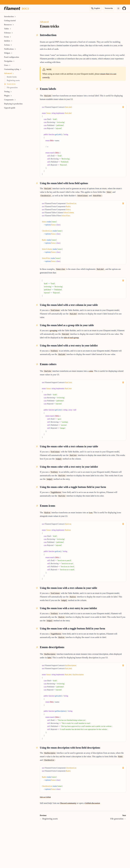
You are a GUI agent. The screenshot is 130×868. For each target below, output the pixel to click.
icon (91, 513)
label (49, 658)
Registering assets (49, 819)
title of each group (71, 338)
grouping (54, 330)
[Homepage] (12, 8)
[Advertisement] (19, 147)
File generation (118, 819)
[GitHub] (124, 8)
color (91, 371)
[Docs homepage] (25, 8)
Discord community (68, 803)
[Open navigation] (118, 8)
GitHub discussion (92, 803)
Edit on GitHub (45, 797)
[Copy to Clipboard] (123, 107)
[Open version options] (95, 8)
